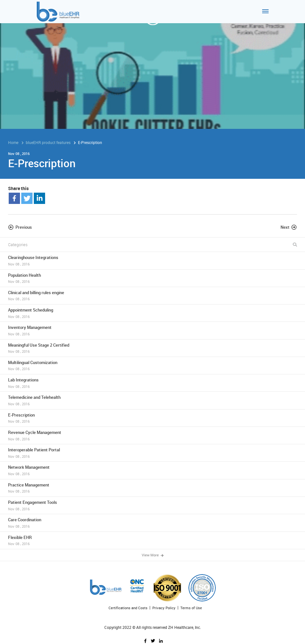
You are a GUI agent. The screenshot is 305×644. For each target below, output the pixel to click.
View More (153, 555)
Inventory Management (152, 330)
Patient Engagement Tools (152, 505)
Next (285, 227)
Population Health (152, 278)
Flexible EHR (152, 540)
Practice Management (152, 488)
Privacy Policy (164, 608)
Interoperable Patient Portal (152, 453)
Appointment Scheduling (152, 313)
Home (13, 142)
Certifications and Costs (128, 608)
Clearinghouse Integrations (152, 260)
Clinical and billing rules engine (152, 296)
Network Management (152, 470)
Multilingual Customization (152, 365)
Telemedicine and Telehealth (152, 400)
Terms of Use (191, 608)
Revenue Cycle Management (152, 435)
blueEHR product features (48, 142)
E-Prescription (152, 418)
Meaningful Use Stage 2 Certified (152, 348)
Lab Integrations (152, 383)
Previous (24, 227)
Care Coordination (152, 523)
